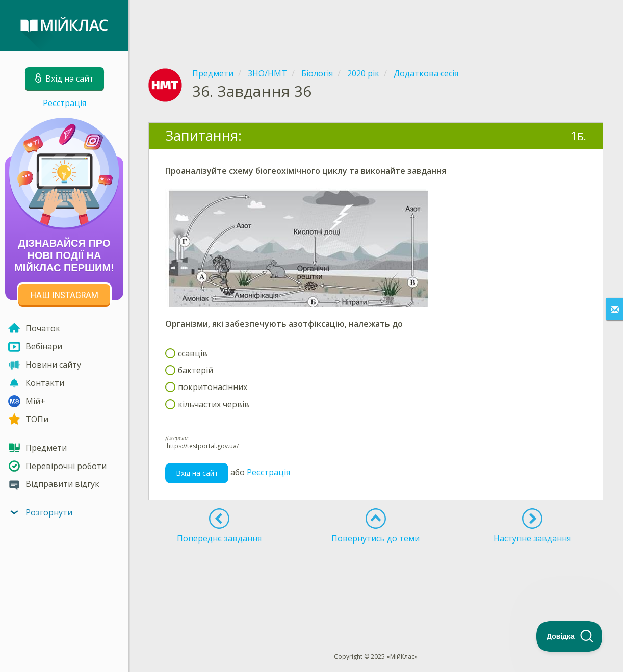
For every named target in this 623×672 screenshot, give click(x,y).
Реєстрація (64, 103)
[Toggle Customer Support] (569, 636)
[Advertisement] (376, 25)
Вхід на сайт (197, 473)
